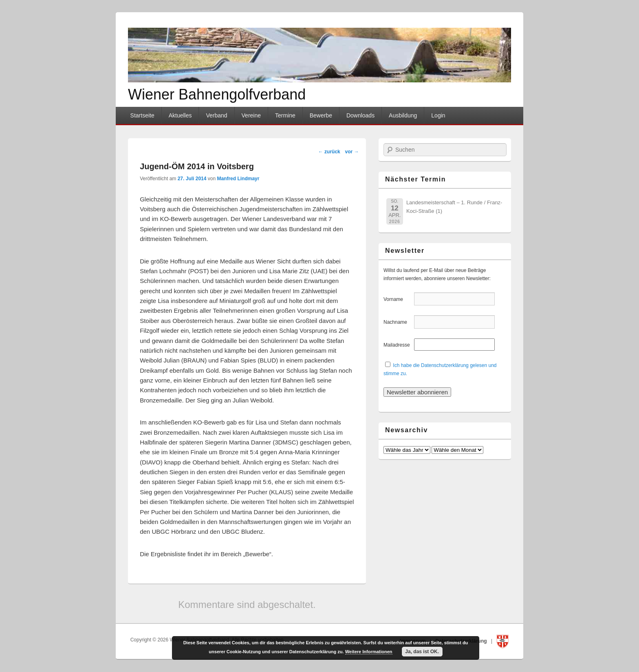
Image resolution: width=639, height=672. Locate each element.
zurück (329, 152)
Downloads (360, 115)
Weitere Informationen (369, 652)
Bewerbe (321, 115)
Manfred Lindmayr (238, 179)
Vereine (251, 115)
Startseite (142, 115)
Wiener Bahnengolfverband (217, 94)
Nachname (398, 322)
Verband (216, 115)
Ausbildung (403, 115)
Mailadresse (398, 345)
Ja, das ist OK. (422, 652)
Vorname (398, 299)
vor (352, 152)
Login (438, 115)
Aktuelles (180, 115)
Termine (285, 115)
